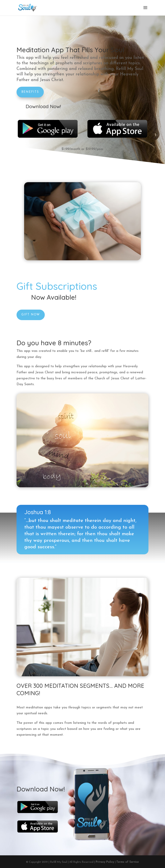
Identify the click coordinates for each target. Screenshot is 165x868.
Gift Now (53, 306)
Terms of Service (128, 862)
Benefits (30, 92)
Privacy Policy (105, 862)
